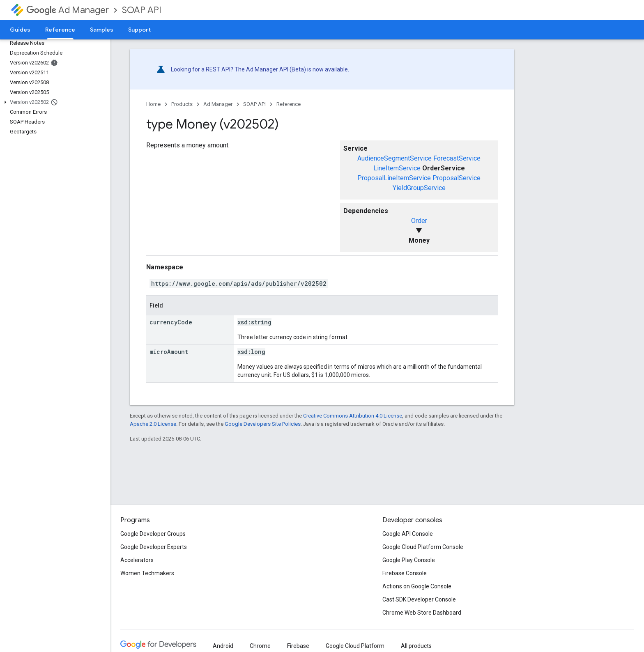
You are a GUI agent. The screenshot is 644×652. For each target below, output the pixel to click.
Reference (289, 104)
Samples (102, 30)
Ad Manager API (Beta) (276, 69)
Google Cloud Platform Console (423, 547)
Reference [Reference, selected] (60, 30)
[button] (54, 102)
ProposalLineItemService (394, 178)
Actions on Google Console (417, 586)
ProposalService (457, 178)
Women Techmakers (147, 573)
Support (139, 30)
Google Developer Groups (153, 534)
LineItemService (397, 168)
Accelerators (137, 560)
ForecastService (457, 158)
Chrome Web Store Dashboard (422, 613)
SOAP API (142, 10)
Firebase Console (405, 573)
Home (153, 104)
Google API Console (408, 534)
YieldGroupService (419, 188)
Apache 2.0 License (153, 424)
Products (182, 104)
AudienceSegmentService (394, 158)
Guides (20, 30)
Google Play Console (409, 560)
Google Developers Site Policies (263, 424)
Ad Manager (68, 10)
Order (419, 221)
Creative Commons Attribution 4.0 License (353, 416)
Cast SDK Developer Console (419, 599)
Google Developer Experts (154, 547)
